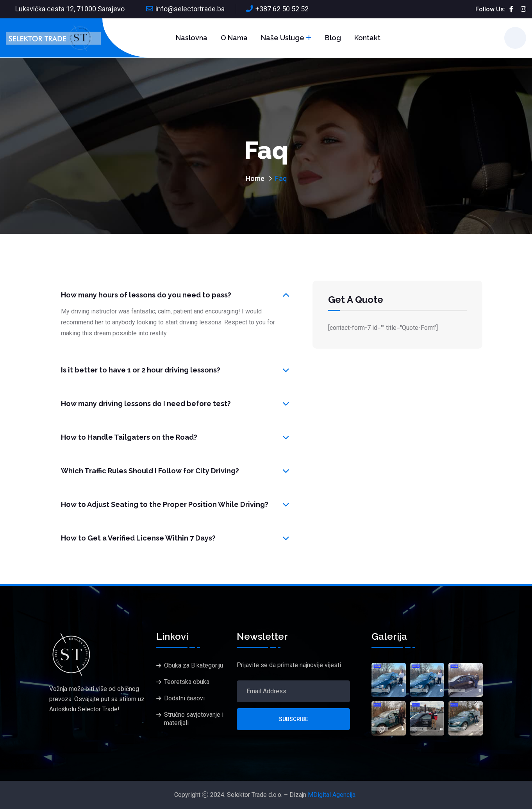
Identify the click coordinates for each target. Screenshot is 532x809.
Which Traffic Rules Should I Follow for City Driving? (150, 471)
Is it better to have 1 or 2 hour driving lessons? (141, 370)
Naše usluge (283, 38)
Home (255, 178)
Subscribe (294, 719)
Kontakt (367, 38)
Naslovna (192, 38)
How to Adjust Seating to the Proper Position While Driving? (165, 504)
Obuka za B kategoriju (194, 665)
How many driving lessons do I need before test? (146, 404)
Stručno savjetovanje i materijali (194, 719)
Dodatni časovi (184, 698)
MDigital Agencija (332, 795)
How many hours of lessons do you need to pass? (146, 295)
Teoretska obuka (187, 682)
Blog (333, 38)
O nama (234, 38)
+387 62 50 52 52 (282, 9)
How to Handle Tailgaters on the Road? (129, 437)
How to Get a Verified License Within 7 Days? (138, 538)
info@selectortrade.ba (190, 9)
